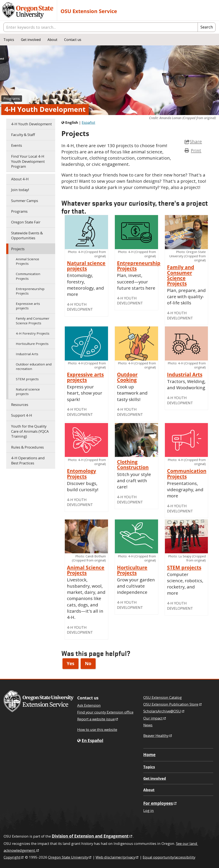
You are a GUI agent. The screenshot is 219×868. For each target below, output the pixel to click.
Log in (149, 810)
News (148, 725)
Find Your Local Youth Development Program (28, 161)
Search (207, 27)
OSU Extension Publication (173, 704)
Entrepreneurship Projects (30, 291)
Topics (9, 40)
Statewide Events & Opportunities (27, 236)
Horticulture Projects (32, 344)
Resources (20, 405)
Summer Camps (25, 201)
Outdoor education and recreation (34, 366)
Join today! (20, 190)
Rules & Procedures (27, 447)
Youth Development (31, 124)
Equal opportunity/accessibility (169, 857)
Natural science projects (28, 391)
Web (117, 857)
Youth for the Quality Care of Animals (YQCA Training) (30, 431)
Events (17, 145)
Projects (18, 249)
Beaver (158, 736)
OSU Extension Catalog (163, 697)
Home (149, 755)
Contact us (73, 40)
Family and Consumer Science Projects (33, 321)
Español (88, 122)
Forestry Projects (33, 333)
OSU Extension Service (89, 11)
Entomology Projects (81, 474)
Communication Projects (28, 276)
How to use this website (97, 730)
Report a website (98, 719)
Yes (70, 663)
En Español (92, 740)
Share (193, 141)
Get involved (31, 40)
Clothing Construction (133, 465)
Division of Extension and (92, 836)
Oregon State (70, 857)
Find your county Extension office (105, 712)
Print (196, 150)
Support (22, 415)
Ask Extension (89, 705)
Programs (12, 98)
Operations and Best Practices (28, 460)
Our (155, 718)
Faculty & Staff (23, 135)
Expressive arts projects (28, 306)
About (52, 40)
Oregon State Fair (26, 222)
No (88, 663)
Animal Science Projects (27, 261)
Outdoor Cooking (127, 377)
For (160, 803)
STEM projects (27, 379)
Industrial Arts (27, 354)
